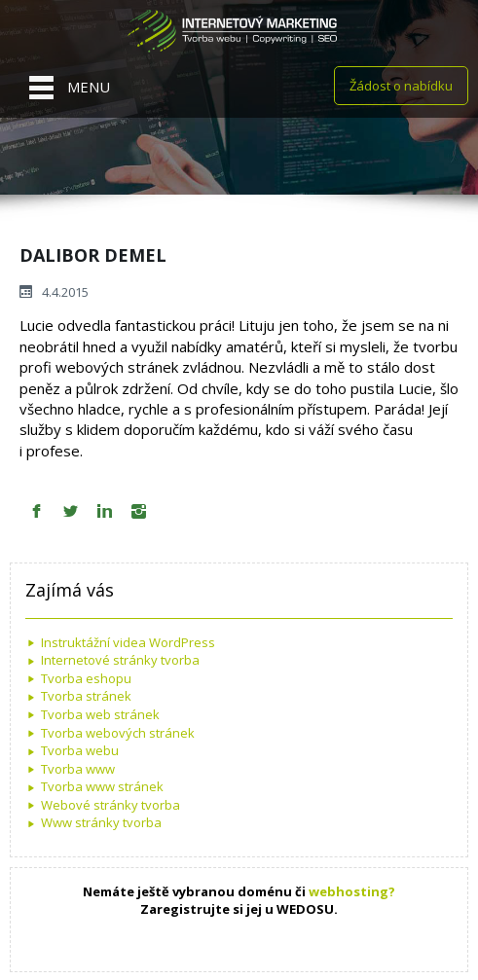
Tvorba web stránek (100, 714)
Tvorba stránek (86, 696)
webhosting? (352, 891)
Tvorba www (78, 769)
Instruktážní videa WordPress (128, 642)
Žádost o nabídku (401, 86)
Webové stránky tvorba (110, 805)
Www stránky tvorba (101, 822)
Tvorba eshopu (86, 678)
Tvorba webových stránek (118, 733)
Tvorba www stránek (102, 786)
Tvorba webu (80, 750)
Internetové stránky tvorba (120, 660)
